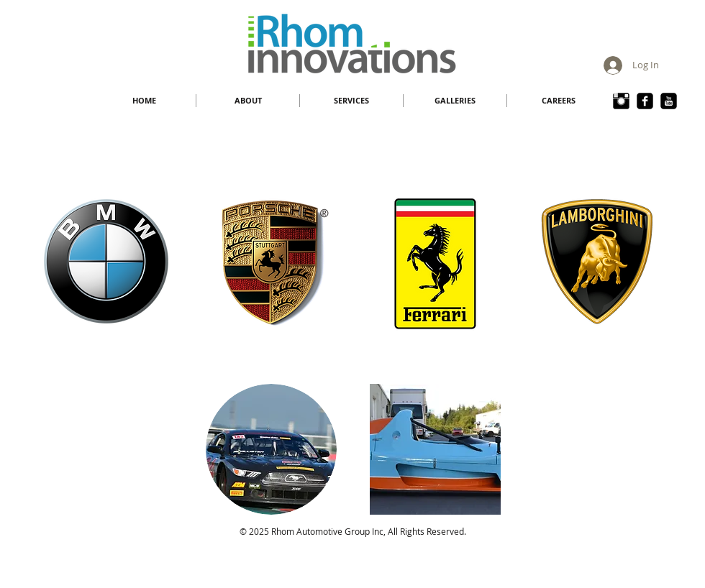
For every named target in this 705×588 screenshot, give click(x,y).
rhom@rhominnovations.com (362, 543)
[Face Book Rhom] (645, 101)
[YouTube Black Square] (669, 101)
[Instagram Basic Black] (621, 101)
